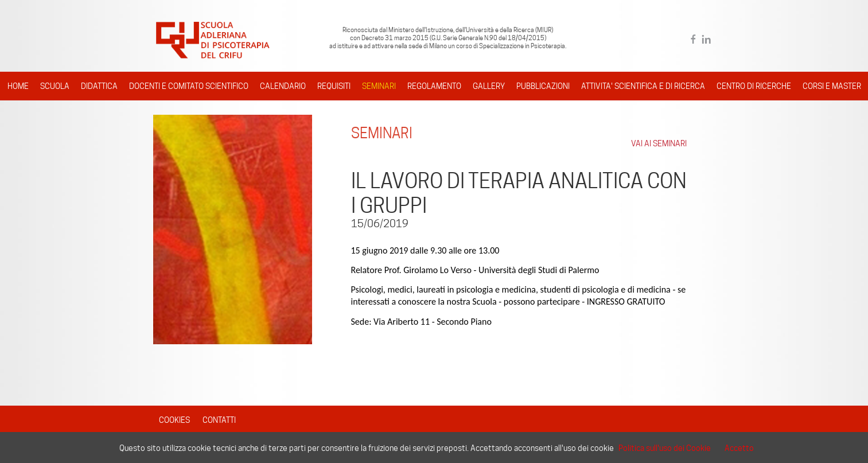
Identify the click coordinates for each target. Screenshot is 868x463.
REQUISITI (334, 86)
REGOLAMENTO (434, 86)
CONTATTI (219, 420)
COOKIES (174, 420)
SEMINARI (379, 86)
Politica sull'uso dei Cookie (665, 448)
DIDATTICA (99, 86)
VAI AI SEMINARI (659, 143)
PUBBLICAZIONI (543, 86)
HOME (18, 86)
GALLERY (489, 86)
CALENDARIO (283, 86)
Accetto (739, 448)
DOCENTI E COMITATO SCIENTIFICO (189, 86)
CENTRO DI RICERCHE (754, 86)
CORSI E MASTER (832, 86)
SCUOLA (55, 86)
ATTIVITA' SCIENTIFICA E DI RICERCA (643, 86)
